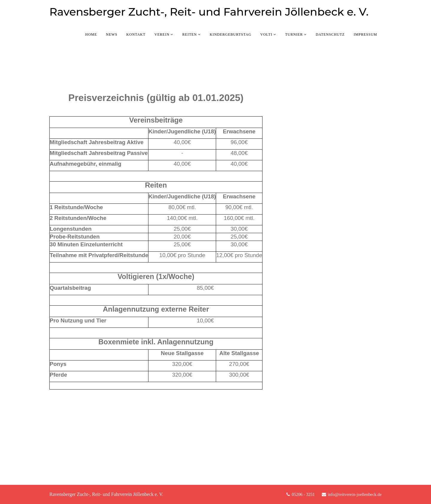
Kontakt (136, 34)
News (112, 34)
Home (91, 34)
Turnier (294, 34)
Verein (162, 34)
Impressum (365, 34)
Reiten (190, 34)
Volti (266, 34)
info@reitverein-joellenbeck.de (355, 494)
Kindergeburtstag (231, 34)
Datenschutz (330, 34)
